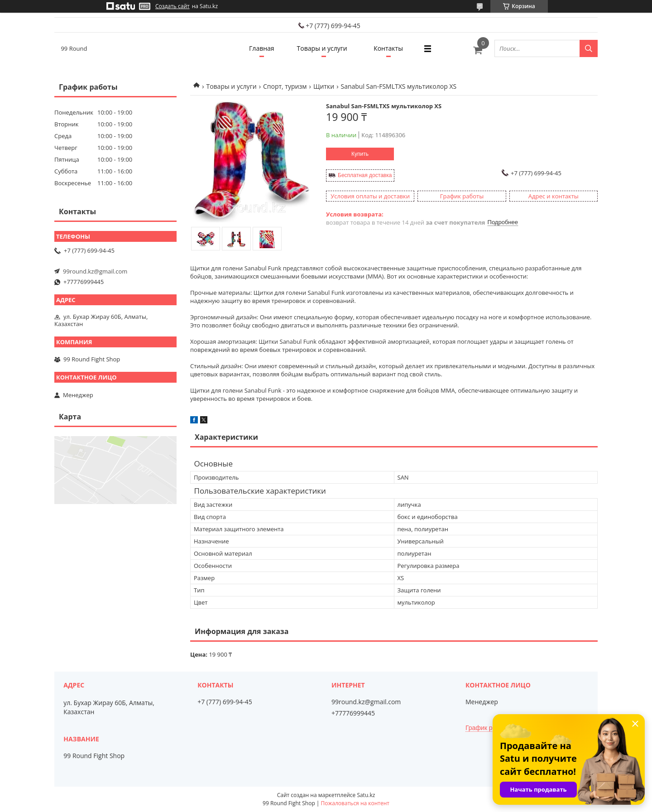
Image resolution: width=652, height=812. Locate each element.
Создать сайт (173, 6)
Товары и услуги (322, 48)
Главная (262, 48)
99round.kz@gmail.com (95, 271)
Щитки (324, 86)
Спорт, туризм (285, 86)
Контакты (388, 48)
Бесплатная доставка (365, 175)
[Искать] (589, 48)
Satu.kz (366, 795)
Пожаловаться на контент (355, 803)
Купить (360, 154)
